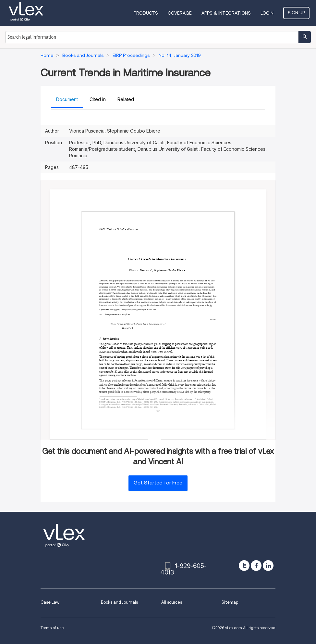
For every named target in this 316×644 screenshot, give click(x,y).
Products (146, 13)
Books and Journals (119, 602)
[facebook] (256, 566)
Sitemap (230, 602)
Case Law (50, 602)
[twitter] (244, 566)
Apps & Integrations (226, 13)
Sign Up (296, 13)
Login (267, 13)
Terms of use (52, 628)
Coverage (180, 13)
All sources (172, 602)
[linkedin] (268, 566)
